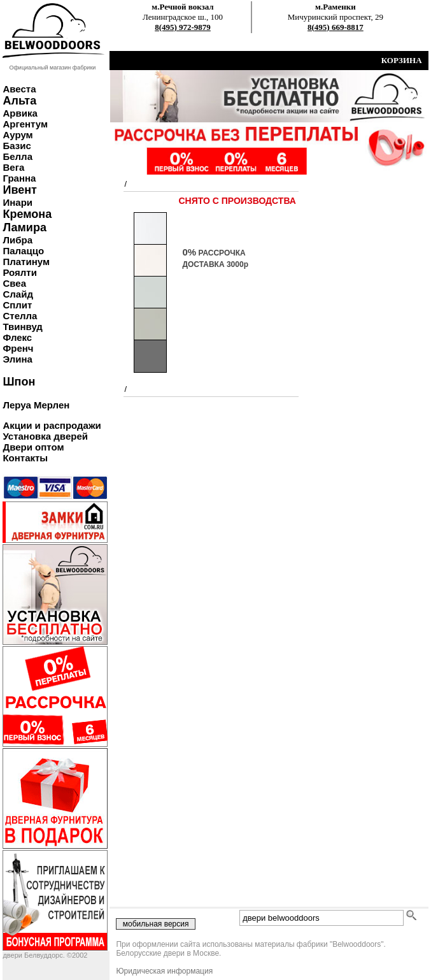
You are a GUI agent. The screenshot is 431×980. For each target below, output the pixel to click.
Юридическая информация (164, 971)
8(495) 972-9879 (183, 27)
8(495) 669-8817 (336, 27)
